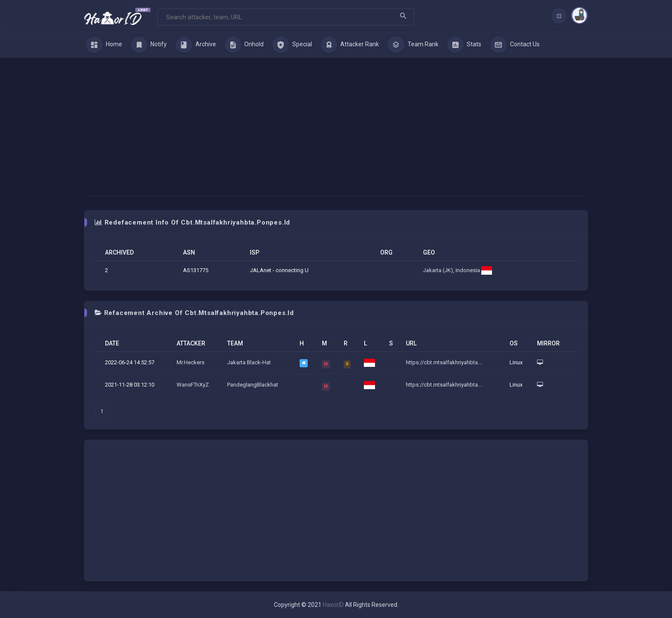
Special (292, 45)
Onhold (244, 45)
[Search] (286, 17)
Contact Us (515, 45)
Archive (196, 45)
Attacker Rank (350, 45)
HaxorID (333, 605)
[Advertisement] (336, 122)
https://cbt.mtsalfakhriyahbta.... (444, 362)
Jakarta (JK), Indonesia (458, 270)
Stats (465, 45)
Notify (149, 45)
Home (104, 45)
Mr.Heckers (190, 362)
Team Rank (413, 45)
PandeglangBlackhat (253, 385)
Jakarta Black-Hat (249, 362)
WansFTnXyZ (193, 385)
